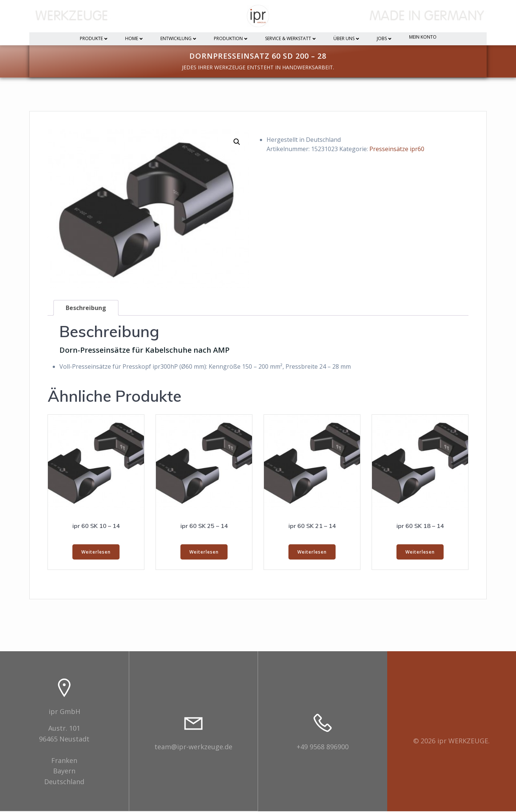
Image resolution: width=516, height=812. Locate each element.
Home (135, 39)
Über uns (347, 39)
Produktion (231, 39)
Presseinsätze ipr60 (397, 150)
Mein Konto (423, 37)
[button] (237, 143)
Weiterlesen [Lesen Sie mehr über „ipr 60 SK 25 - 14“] (204, 553)
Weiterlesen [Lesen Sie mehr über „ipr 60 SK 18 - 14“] (420, 553)
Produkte (94, 39)
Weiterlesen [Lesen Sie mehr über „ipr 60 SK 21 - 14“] (312, 553)
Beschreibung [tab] (86, 309)
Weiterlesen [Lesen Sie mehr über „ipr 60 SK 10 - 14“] (96, 553)
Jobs (385, 39)
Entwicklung (179, 39)
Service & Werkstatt (291, 39)
